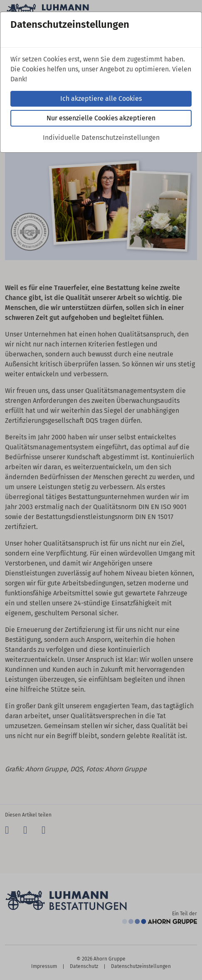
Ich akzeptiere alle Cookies (101, 99)
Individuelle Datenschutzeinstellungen (101, 138)
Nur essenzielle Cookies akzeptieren (101, 118)
